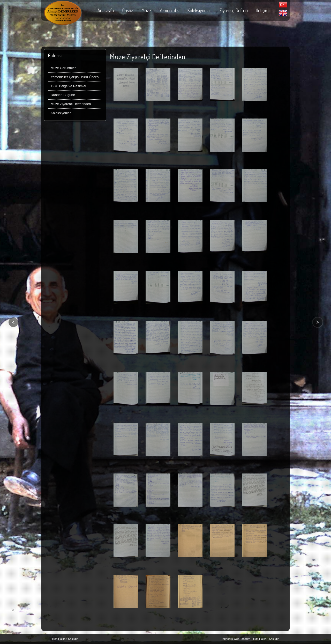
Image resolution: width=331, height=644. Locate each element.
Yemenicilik (169, 10)
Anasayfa (106, 10)
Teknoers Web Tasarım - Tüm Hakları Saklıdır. (250, 639)
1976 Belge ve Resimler (69, 86)
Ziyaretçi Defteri (234, 10)
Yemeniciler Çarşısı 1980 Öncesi (75, 77)
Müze (146, 10)
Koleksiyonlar (199, 10)
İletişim (262, 10)
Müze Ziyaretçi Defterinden (71, 104)
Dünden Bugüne (63, 95)
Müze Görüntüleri (64, 68)
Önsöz (128, 10)
